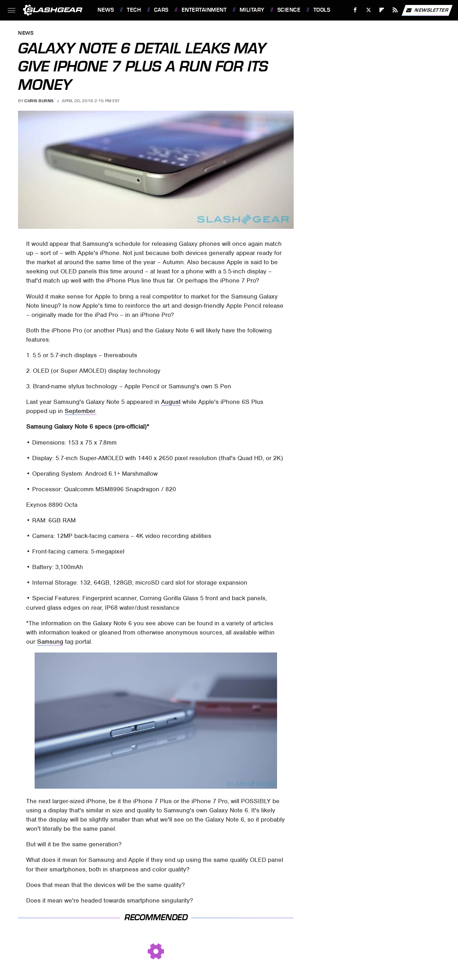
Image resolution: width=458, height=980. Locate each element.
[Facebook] (355, 10)
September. (81, 411)
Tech (134, 10)
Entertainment (204, 10)
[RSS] (395, 10)
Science (289, 10)
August (171, 402)
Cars (161, 10)
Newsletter (427, 10)
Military (252, 10)
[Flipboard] (382, 10)
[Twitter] (368, 10)
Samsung (50, 642)
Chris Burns (39, 101)
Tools (322, 10)
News (106, 10)
